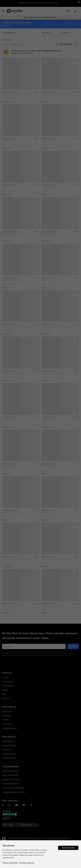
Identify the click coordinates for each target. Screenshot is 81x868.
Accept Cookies (68, 848)
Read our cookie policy (10, 863)
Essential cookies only (27, 863)
